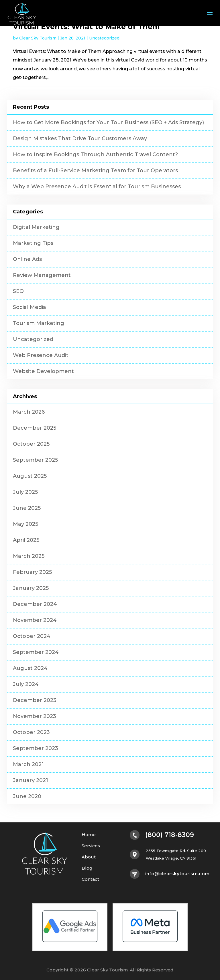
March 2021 (28, 764)
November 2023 (35, 716)
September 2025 (35, 460)
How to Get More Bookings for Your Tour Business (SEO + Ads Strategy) (108, 122)
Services (91, 846)
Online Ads (27, 259)
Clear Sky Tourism (38, 38)
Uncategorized (104, 38)
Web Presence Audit (41, 355)
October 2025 (31, 444)
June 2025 (27, 508)
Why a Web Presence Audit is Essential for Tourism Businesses (97, 187)
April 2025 (26, 540)
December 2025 (35, 428)
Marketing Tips (33, 243)
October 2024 (32, 636)
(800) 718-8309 (170, 835)
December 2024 (35, 604)
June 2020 (27, 796)
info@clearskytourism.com (177, 874)
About (89, 857)
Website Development (43, 371)
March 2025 (29, 556)
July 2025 (25, 492)
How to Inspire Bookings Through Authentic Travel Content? (95, 154)
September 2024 (36, 652)
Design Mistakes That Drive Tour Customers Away (80, 138)
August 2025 (30, 476)
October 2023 (31, 732)
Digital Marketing (36, 227)
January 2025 (31, 588)
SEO (18, 291)
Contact (90, 879)
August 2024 (30, 668)
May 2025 (25, 524)
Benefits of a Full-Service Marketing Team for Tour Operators (95, 170)
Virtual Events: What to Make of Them (86, 27)
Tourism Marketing (39, 323)
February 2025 (32, 572)
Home (89, 835)
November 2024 (35, 620)
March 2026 (29, 412)
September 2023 (36, 748)
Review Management (42, 275)
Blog (87, 868)
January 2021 (31, 780)
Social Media (30, 307)
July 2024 (26, 684)
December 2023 (35, 700)
